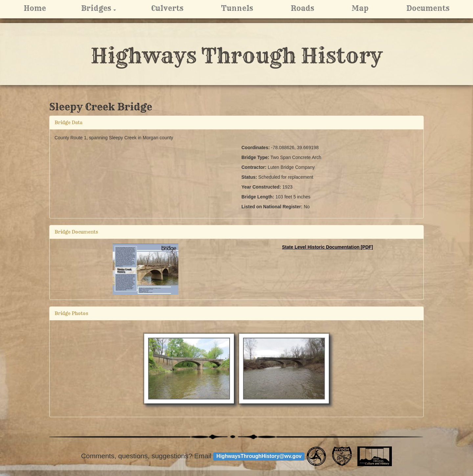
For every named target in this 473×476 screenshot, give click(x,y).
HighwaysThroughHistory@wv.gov (259, 456)
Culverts (167, 8)
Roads (302, 8)
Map (360, 8)
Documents (428, 8)
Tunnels (237, 8)
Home (35, 8)
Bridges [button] (107, 8)
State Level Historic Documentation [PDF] (328, 247)
